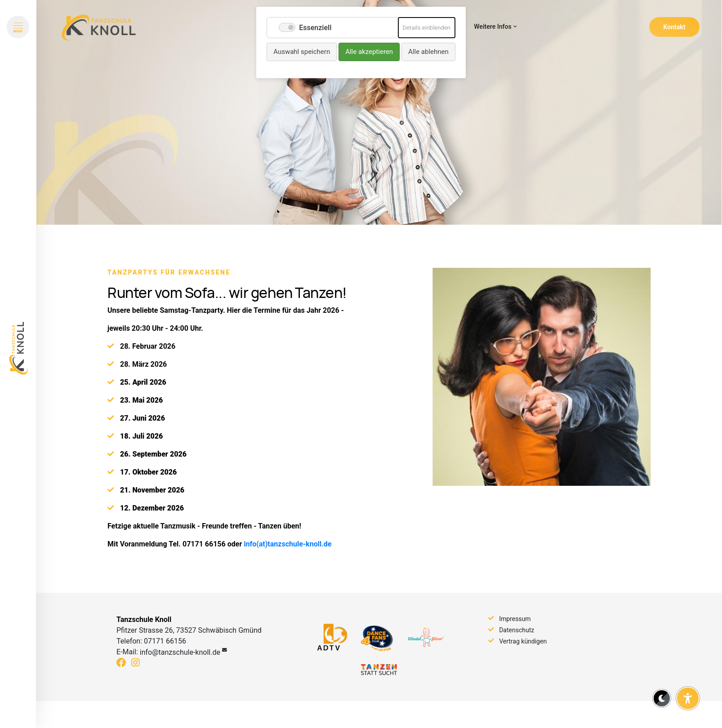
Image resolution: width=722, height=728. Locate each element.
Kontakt (675, 27)
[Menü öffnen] (18, 27)
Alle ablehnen (428, 52)
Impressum (515, 619)
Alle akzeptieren (369, 52)
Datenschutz (517, 630)
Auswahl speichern (302, 52)
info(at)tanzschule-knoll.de (287, 559)
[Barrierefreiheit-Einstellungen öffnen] (688, 698)
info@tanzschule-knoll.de (180, 652)
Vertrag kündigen (523, 641)
